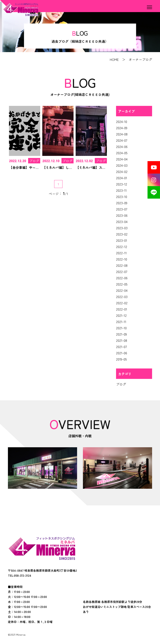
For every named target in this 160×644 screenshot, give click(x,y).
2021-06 (122, 353)
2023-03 (122, 228)
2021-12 (121, 315)
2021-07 (121, 347)
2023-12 (122, 184)
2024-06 (122, 147)
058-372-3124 (23, 575)
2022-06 (122, 278)
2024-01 (122, 178)
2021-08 (122, 340)
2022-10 (122, 259)
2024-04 (122, 159)
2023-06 (122, 215)
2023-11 (121, 190)
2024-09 (122, 128)
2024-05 (122, 153)
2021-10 (121, 328)
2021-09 (121, 334)
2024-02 (122, 172)
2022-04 (122, 290)
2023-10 (122, 197)
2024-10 (122, 122)
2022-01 (122, 309)
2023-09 (122, 203)
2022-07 (122, 272)
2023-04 (122, 222)
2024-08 (122, 134)
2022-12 (122, 247)
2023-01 (122, 240)
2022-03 (122, 297)
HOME (114, 59)
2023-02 (122, 234)
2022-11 (121, 253)
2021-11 (121, 322)
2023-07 (122, 209)
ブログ (121, 384)
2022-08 (122, 265)
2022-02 (122, 303)
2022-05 (122, 284)
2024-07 (122, 140)
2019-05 (121, 359)
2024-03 (122, 165)
